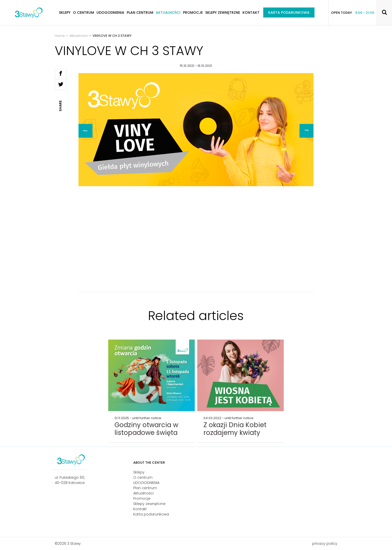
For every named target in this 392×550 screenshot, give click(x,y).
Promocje (193, 13)
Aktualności (168, 13)
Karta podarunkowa (289, 13)
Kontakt (251, 13)
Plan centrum (140, 13)
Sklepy (65, 13)
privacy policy (325, 543)
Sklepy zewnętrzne (223, 13)
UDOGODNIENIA (110, 13)
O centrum (83, 13)
